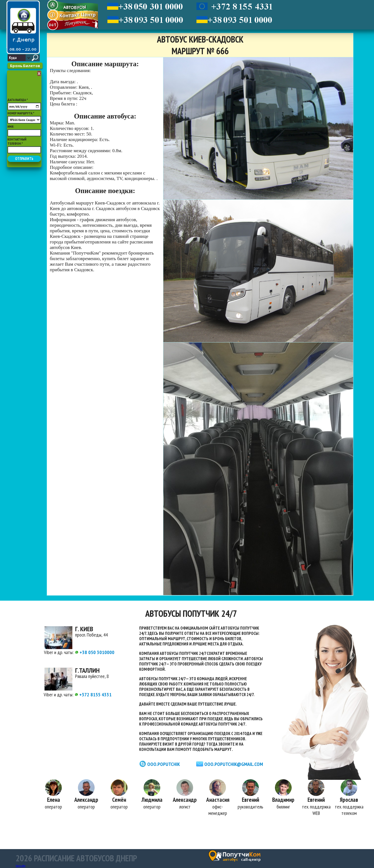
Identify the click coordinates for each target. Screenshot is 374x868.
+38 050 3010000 (95, 652)
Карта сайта (20, 866)
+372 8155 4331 (93, 695)
